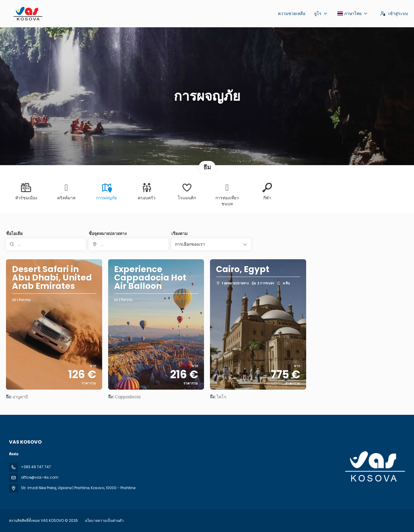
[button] (211, 244)
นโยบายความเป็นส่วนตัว (104, 520)
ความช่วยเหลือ (292, 13)
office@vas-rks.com (40, 477)
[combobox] (129, 244)
